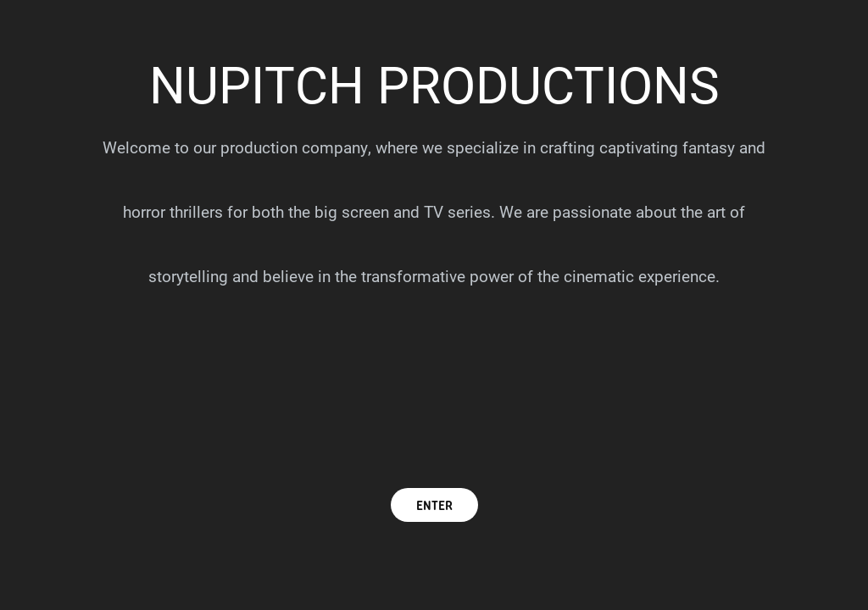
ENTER (434, 505)
